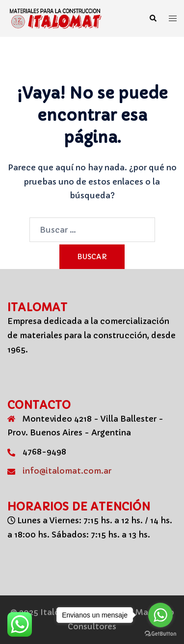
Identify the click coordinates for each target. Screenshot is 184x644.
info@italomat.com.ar (67, 471)
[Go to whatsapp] (160, 615)
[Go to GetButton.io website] (160, 634)
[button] (153, 19)
